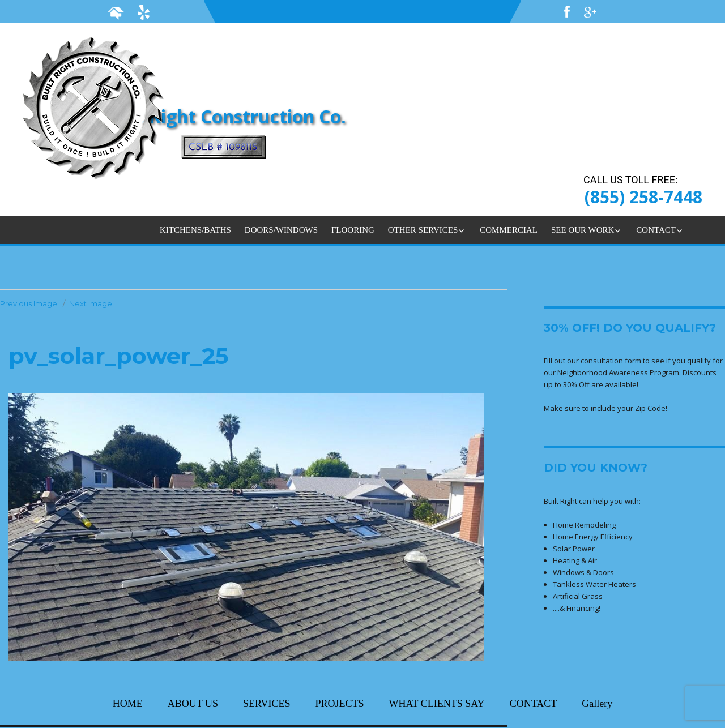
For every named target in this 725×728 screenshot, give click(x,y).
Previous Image (29, 303)
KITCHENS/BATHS (195, 230)
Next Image (91, 303)
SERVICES (267, 704)
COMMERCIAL (509, 230)
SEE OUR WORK (583, 230)
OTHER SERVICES (423, 230)
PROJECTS (340, 704)
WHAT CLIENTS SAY (437, 704)
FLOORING (353, 230)
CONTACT (656, 230)
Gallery (597, 704)
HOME (128, 704)
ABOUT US (193, 704)
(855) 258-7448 (643, 197)
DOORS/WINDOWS (281, 230)
